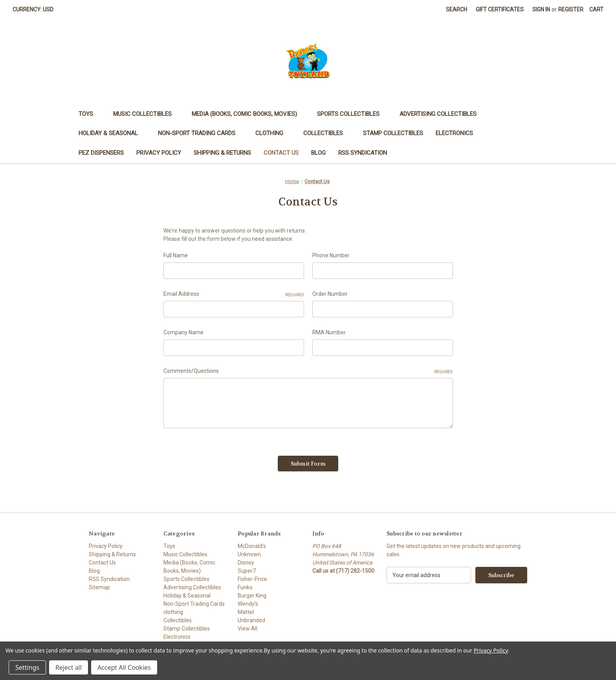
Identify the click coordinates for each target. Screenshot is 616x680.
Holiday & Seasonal (112, 133)
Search (456, 9)
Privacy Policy (159, 153)
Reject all (69, 667)
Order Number (330, 294)
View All (247, 629)
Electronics (458, 133)
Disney (246, 563)
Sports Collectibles (352, 114)
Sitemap (99, 587)
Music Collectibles (146, 114)
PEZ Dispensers (101, 153)
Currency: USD (36, 9)
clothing (273, 133)
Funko (245, 587)
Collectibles (327, 133)
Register (571, 9)
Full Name (176, 255)
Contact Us (281, 153)
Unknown (249, 554)
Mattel (246, 612)
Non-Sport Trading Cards (200, 133)
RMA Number (329, 332)
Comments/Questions (308, 371)
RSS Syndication (363, 153)
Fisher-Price (252, 579)
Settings (27, 667)
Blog (318, 153)
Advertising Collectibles (442, 114)
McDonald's (252, 546)
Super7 (247, 571)
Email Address (234, 294)
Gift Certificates (500, 9)
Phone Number (331, 255)
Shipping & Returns (222, 153)
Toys (90, 114)
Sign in (541, 9)
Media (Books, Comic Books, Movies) (248, 114)
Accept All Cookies (124, 667)
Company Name (183, 332)
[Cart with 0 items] (596, 10)
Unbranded (251, 620)
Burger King (252, 596)
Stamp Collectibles (393, 133)
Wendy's (248, 604)
